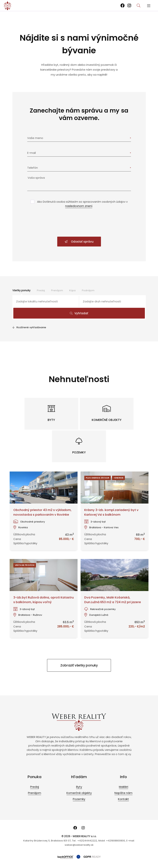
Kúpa (72, 290)
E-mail (31, 153)
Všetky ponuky (21, 290)
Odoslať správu (79, 242)
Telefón (33, 168)
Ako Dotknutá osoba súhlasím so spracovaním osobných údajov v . (82, 204)
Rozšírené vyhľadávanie (29, 327)
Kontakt (123, 799)
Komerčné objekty (79, 793)
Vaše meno (35, 138)
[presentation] (79, 223)
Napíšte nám (123, 793)
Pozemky (79, 799)
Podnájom (88, 290)
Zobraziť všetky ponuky (79, 665)
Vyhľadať (79, 313)
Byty (79, 787)
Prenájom (57, 290)
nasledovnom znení (79, 206)
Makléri (124, 787)
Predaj (41, 290)
